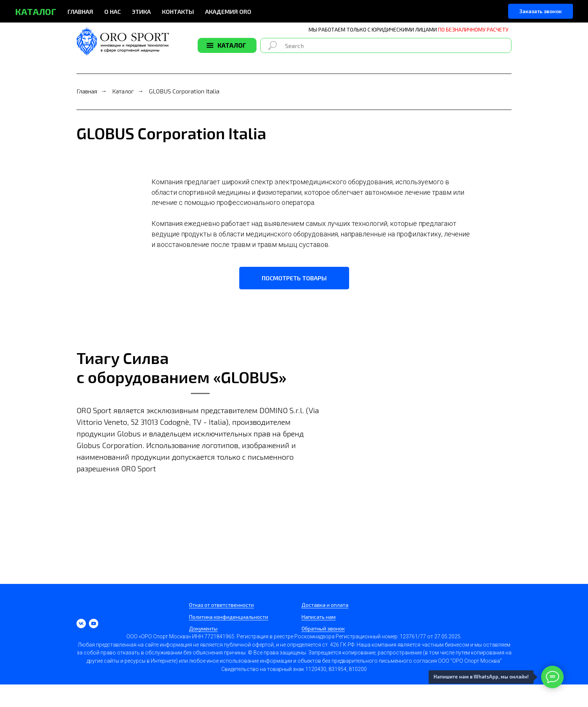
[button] (541, 11)
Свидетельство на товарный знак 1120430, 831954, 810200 (294, 669)
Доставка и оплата (325, 605)
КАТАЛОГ (232, 45)
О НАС (112, 11)
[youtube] (94, 624)
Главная (87, 91)
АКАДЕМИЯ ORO (228, 11)
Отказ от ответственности (221, 605)
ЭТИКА (141, 11)
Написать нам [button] (319, 617)
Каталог (123, 91)
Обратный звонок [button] (323, 628)
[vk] (81, 624)
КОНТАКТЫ (178, 11)
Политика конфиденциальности (229, 617)
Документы (203, 628)
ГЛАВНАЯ (80, 11)
